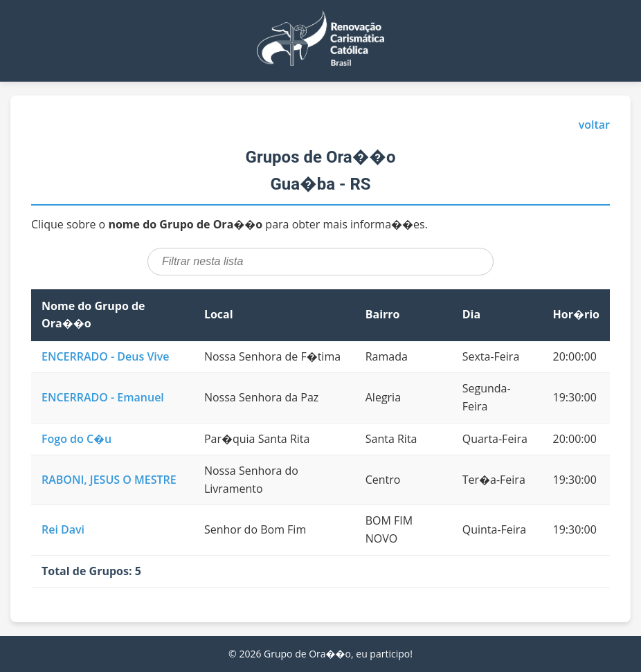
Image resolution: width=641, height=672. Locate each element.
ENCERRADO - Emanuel (103, 397)
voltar (594, 125)
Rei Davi (63, 529)
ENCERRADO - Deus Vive (106, 356)
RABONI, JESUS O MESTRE (109, 480)
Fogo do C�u (76, 439)
